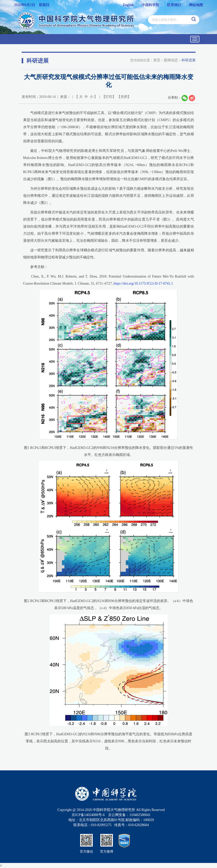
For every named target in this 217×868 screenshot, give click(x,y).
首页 (157, 60)
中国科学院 (150, 5)
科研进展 (189, 60)
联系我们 (174, 5)
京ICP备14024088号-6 (88, 815)
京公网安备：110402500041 (129, 815)
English (128, 5)
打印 (109, 97)
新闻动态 (171, 60)
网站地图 (196, 5)
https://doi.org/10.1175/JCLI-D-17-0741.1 (143, 283)
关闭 (124, 97)
